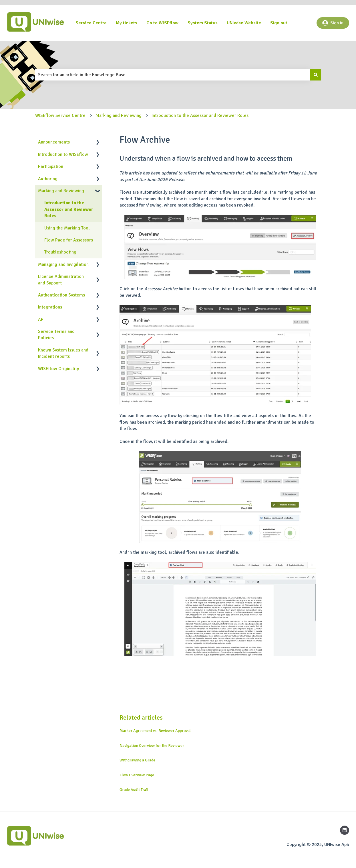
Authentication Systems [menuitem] (61, 295)
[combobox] (173, 75)
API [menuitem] (41, 319)
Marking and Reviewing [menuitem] (61, 191)
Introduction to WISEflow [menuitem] (63, 154)
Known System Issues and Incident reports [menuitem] (63, 353)
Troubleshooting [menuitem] (60, 252)
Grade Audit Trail (134, 790)
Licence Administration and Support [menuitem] (61, 280)
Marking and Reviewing (119, 115)
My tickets (127, 23)
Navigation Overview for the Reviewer (152, 746)
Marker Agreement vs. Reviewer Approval (155, 731)
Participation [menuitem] (51, 166)
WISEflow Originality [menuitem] (58, 369)
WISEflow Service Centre (60, 115)
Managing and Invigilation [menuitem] (63, 264)
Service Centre (91, 23)
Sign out (279, 23)
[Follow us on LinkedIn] (345, 830)
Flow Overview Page (137, 775)
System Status (203, 23)
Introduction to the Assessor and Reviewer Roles (200, 115)
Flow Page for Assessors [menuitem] (69, 240)
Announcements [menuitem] (54, 142)
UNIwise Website (244, 23)
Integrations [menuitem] (50, 307)
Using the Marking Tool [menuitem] (67, 228)
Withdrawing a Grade (137, 760)
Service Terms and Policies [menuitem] (56, 335)
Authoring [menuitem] (48, 179)
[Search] (316, 75)
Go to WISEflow (162, 23)
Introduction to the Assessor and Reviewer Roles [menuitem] (69, 209)
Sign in (333, 23)
